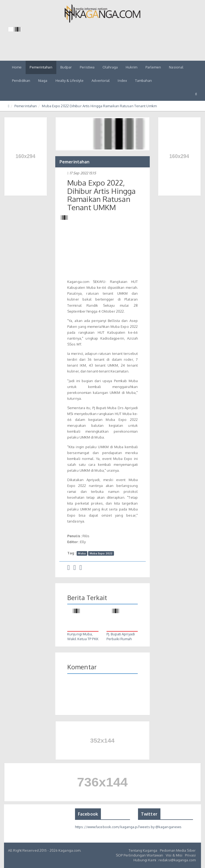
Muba (82, 553)
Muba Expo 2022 (101, 553)
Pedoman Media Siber (178, 850)
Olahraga (110, 67)
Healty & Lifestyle (70, 80)
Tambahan (143, 80)
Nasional (176, 67)
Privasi (190, 855)
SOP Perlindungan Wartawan (140, 855)
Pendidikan (21, 80)
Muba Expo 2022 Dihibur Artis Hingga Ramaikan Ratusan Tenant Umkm (99, 106)
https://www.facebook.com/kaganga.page (109, 827)
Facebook (88, 814)
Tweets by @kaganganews (160, 827)
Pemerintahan (41, 67)
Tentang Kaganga (143, 850)
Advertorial (101, 80)
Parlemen (153, 67)
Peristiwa (87, 67)
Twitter (149, 814)
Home (17, 67)
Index (122, 80)
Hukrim (132, 67)
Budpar (66, 67)
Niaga (43, 80)
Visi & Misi (174, 855)
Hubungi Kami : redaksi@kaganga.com (165, 860)
